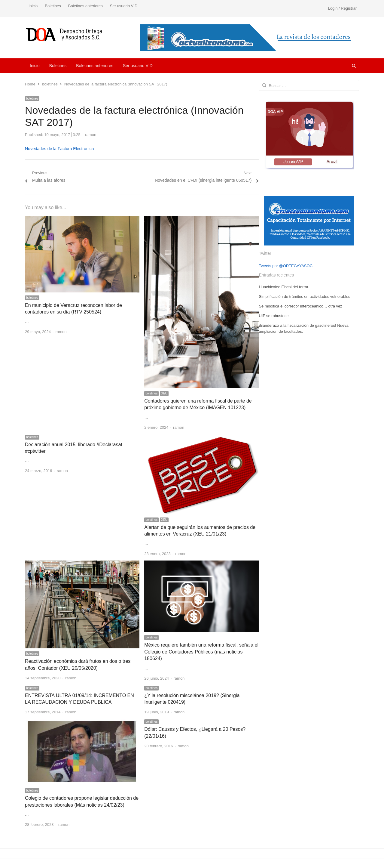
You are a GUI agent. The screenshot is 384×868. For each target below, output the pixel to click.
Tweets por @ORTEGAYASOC (286, 266)
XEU (164, 393)
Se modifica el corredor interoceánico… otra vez (300, 306)
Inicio (33, 6)
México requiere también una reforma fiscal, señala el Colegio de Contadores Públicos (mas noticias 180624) (201, 652)
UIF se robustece (274, 316)
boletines (32, 99)
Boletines (53, 6)
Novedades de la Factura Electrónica (59, 149)
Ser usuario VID (124, 6)
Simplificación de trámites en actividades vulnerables (304, 297)
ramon (91, 135)
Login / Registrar (342, 8)
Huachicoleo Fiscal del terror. (284, 287)
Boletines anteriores (85, 6)
